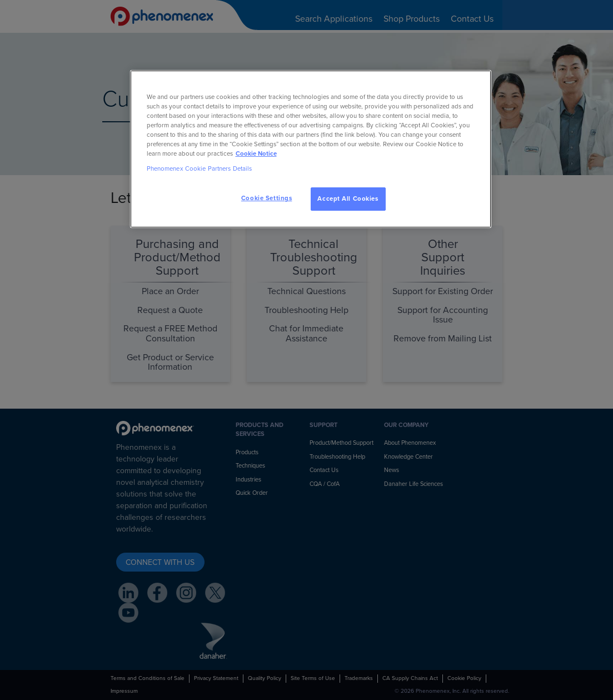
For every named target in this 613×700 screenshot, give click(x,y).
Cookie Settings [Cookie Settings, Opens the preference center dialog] (267, 198)
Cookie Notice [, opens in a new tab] (256, 154)
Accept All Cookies (348, 199)
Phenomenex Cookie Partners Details (200, 169)
